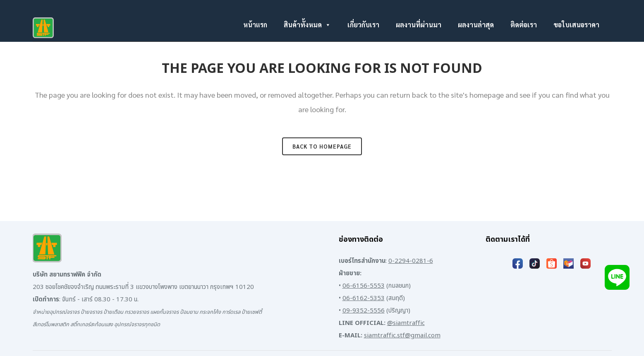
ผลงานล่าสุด (476, 25)
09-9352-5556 (364, 311)
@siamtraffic (406, 323)
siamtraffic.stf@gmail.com (402, 336)
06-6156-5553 (364, 286)
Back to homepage (322, 146)
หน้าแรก (255, 25)
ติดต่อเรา (524, 25)
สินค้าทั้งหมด (307, 25)
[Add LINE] (617, 277)
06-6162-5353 (364, 298)
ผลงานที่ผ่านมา (419, 25)
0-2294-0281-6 (411, 261)
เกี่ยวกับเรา (363, 25)
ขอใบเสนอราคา (576, 25)
